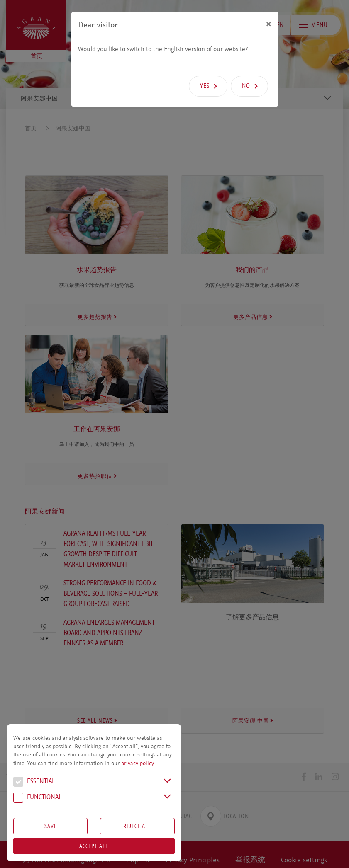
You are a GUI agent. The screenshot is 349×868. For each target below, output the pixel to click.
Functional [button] (37, 798)
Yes (205, 86)
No (246, 86)
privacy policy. (138, 764)
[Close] (269, 24)
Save (51, 826)
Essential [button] (34, 782)
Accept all (94, 846)
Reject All (137, 826)
